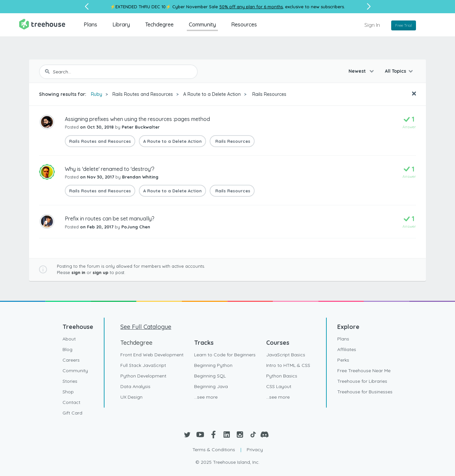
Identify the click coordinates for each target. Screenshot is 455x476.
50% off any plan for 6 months (251, 7)
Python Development (143, 376)
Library (121, 24)
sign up (101, 272)
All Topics (395, 71)
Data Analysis (135, 386)
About (69, 339)
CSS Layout (279, 386)
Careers (71, 360)
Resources (244, 24)
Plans (90, 24)
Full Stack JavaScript (143, 365)
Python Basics (282, 376)
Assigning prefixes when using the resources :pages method (137, 119)
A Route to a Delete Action (212, 94)
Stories (70, 381)
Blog (67, 349)
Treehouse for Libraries (362, 381)
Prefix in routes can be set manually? (110, 218)
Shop (68, 392)
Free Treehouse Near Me (364, 371)
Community (202, 24)
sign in (78, 272)
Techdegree (159, 24)
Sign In (372, 25)
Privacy (255, 450)
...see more (206, 397)
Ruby (97, 94)
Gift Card (72, 413)
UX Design (131, 397)
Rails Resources (269, 94)
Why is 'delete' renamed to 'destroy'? (110, 169)
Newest (358, 71)
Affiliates (347, 349)
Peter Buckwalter (141, 127)
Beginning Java (211, 386)
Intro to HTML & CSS (288, 365)
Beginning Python (213, 365)
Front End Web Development (152, 355)
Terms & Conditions (214, 450)
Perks (343, 360)
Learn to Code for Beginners (225, 355)
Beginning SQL (210, 376)
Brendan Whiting (140, 177)
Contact (71, 402)
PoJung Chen (136, 227)
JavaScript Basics (286, 355)
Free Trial (404, 25)
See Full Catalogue (146, 327)
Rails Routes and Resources (143, 94)
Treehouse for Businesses (365, 392)
